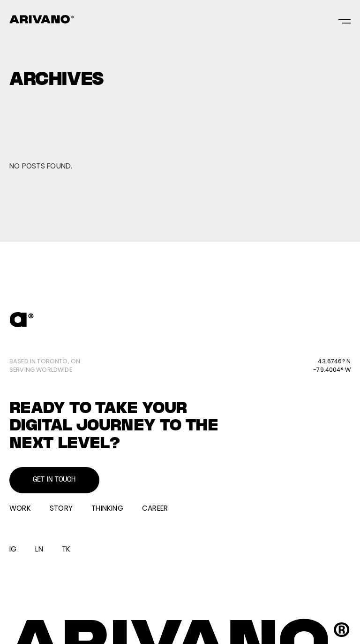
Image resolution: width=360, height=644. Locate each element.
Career (155, 508)
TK (66, 549)
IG (13, 549)
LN (39, 549)
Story (61, 508)
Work (20, 508)
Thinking (107, 508)
